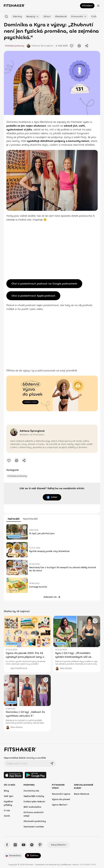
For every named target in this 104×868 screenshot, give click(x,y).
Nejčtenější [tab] (14, 519)
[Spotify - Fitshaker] (32, 845)
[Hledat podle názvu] (6, 17)
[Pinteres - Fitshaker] (40, 845)
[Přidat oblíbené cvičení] (72, 46)
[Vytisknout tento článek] (79, 46)
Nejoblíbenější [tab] (30, 519)
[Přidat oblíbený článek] (25, 527)
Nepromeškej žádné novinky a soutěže (25, 758)
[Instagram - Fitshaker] (15, 845)
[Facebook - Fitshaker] (7, 845)
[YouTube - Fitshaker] (24, 845)
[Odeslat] (52, 763)
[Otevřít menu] (98, 6)
